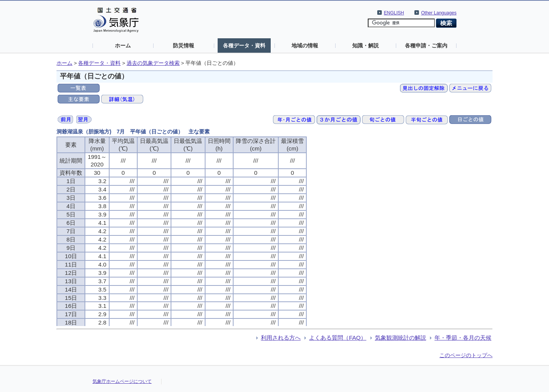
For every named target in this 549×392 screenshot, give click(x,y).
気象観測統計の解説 (401, 338)
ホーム (123, 45)
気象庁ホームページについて (122, 381)
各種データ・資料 (244, 45)
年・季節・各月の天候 (463, 338)
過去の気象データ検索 (153, 63)
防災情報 (184, 45)
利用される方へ (281, 338)
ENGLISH (394, 13)
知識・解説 (365, 45)
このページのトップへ (466, 355)
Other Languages (439, 13)
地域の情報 (305, 45)
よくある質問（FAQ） (338, 338)
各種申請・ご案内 (426, 45)
